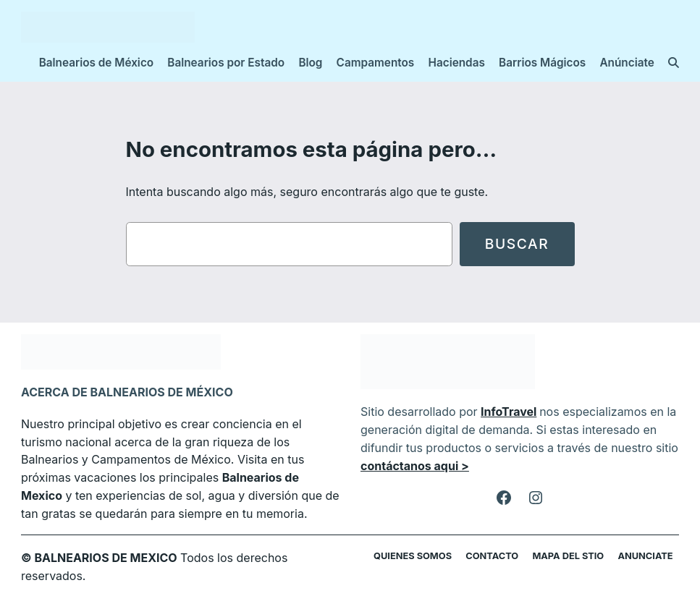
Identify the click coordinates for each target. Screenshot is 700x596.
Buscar (517, 244)
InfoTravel (501, 411)
